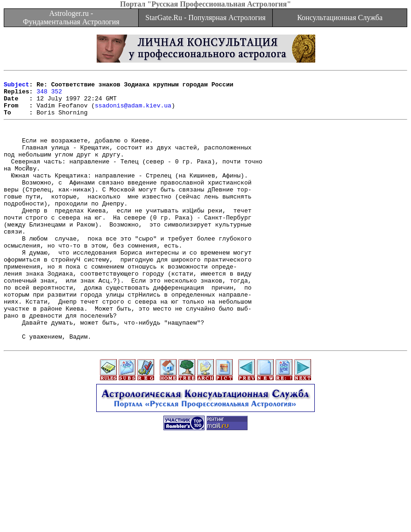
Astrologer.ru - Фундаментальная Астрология (71, 18)
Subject (17, 87)
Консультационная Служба (340, 18)
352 (56, 95)
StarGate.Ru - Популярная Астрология (205, 18)
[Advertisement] (205, 511)
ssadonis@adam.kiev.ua (133, 112)
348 (42, 95)
